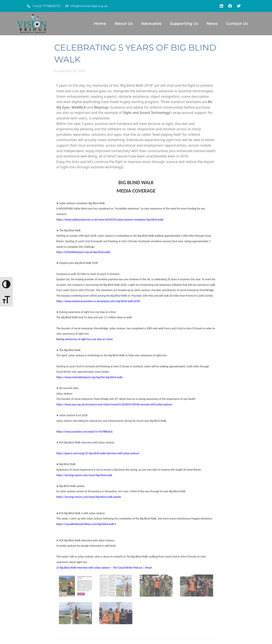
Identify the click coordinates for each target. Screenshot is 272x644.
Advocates (151, 24)
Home (100, 24)
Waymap (101, 107)
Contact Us (237, 24)
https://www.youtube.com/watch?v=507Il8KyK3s (84, 432)
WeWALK (79, 107)
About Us (124, 24)
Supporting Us (184, 24)
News (212, 24)
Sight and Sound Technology (146, 113)
